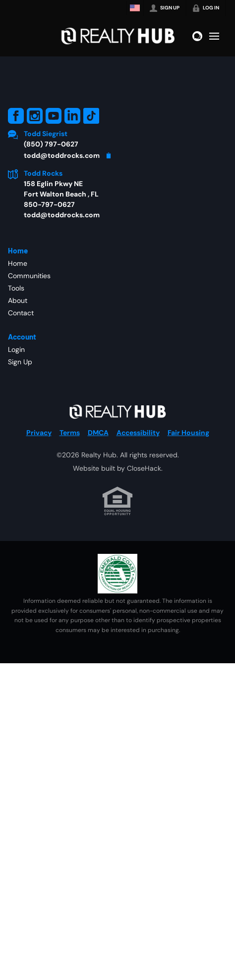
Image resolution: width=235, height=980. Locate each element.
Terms (70, 433)
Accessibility (138, 433)
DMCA (98, 433)
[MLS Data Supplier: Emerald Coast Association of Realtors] (117, 574)
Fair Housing (188, 433)
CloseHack (144, 468)
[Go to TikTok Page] (91, 116)
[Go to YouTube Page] (54, 116)
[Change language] (135, 8)
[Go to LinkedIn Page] (72, 116)
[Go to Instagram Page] (35, 116)
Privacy (39, 433)
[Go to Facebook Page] (16, 116)
